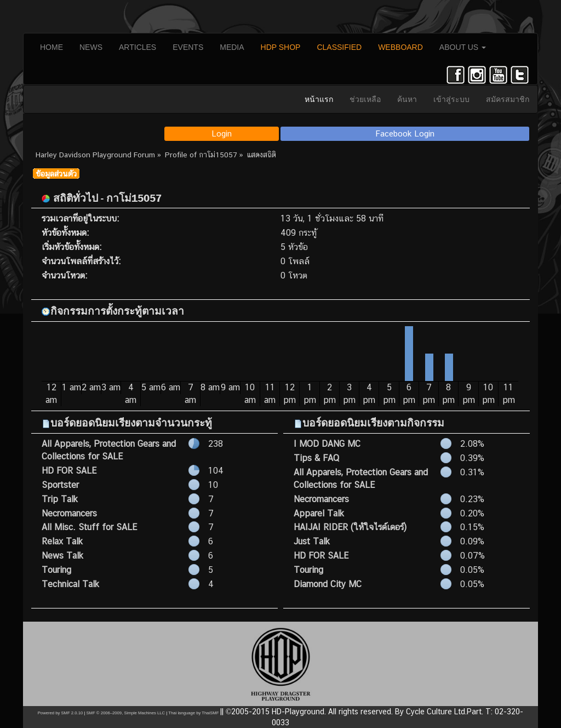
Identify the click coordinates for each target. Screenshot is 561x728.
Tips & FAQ (316, 458)
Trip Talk (60, 499)
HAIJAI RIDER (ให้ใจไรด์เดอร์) (350, 527)
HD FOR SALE (69, 471)
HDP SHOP (281, 47)
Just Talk (312, 541)
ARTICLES (138, 47)
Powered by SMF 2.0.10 (60, 713)
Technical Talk (70, 584)
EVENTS (188, 47)
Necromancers (69, 513)
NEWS (91, 47)
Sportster (60, 485)
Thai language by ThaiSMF (193, 713)
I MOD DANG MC (327, 444)
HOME (51, 47)
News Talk (62, 556)
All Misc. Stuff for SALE (89, 527)
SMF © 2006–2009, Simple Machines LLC (125, 713)
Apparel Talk (319, 513)
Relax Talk (62, 541)
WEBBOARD (400, 47)
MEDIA (232, 47)
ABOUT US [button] (463, 47)
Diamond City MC (328, 584)
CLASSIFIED (339, 47)
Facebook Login (405, 133)
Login (222, 133)
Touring (56, 570)
